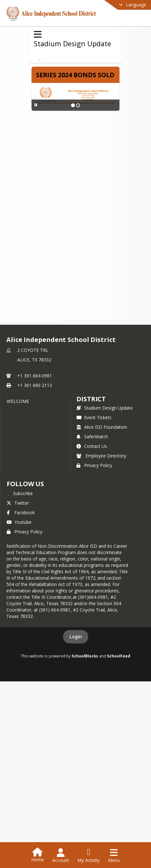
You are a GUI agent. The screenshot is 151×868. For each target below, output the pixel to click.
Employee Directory (101, 456)
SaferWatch (92, 437)
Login (76, 637)
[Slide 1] (73, 105)
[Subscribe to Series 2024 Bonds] (39, 56)
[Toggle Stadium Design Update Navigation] (38, 34)
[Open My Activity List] (89, 856)
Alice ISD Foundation (102, 427)
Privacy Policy (94, 465)
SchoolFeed (119, 656)
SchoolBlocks (85, 656)
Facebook (21, 512)
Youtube (19, 522)
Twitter (18, 503)
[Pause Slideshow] (36, 105)
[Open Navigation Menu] (114, 856)
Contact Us (92, 446)
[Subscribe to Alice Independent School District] (20, 493)
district (91, 399)
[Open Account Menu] (61, 856)
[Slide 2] (78, 105)
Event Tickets (94, 417)
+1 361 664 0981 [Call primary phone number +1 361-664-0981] (35, 376)
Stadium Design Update (105, 408)
